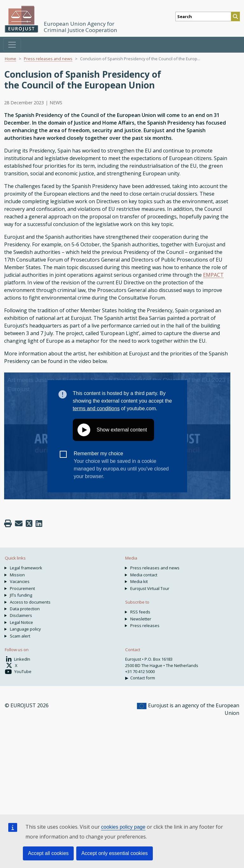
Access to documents (30, 602)
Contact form (143, 678)
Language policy (25, 629)
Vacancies (20, 581)
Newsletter (141, 619)
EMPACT (213, 275)
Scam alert (20, 636)
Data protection (25, 609)
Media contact (144, 575)
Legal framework (26, 568)
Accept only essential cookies (115, 853)
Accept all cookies (48, 853)
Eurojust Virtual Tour (150, 588)
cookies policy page (123, 827)
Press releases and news (48, 59)
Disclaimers (21, 615)
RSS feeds (140, 612)
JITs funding (21, 595)
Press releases (145, 625)
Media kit (139, 581)
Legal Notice (21, 622)
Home (10, 59)
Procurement (22, 588)
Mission (17, 575)
